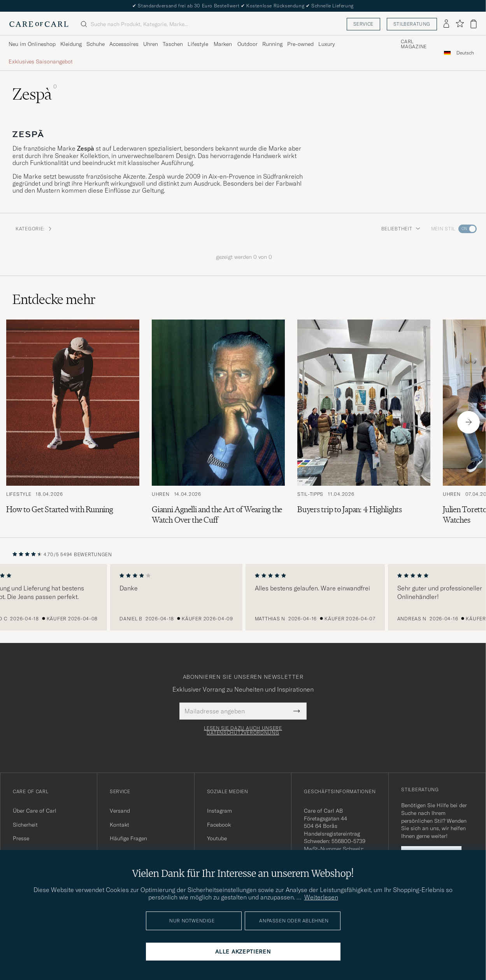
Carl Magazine (414, 44)
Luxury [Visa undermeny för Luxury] (326, 44)
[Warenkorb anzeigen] (474, 24)
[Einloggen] (446, 24)
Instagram (219, 811)
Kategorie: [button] (34, 229)
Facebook (219, 825)
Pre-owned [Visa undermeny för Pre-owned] (300, 44)
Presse (21, 838)
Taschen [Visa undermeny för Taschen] (173, 44)
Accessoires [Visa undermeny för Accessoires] (124, 44)
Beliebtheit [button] (401, 229)
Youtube (217, 838)
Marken (223, 44)
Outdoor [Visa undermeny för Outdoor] (247, 44)
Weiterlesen (321, 897)
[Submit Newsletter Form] (297, 711)
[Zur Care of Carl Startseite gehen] (39, 24)
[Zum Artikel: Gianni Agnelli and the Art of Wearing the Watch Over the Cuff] (218, 422)
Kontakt (119, 825)
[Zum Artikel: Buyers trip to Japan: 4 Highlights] (364, 422)
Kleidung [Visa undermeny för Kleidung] (71, 44)
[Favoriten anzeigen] (460, 24)
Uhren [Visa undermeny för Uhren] (151, 44)
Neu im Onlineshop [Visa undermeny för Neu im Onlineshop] (32, 44)
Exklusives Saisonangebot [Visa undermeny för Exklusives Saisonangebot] (41, 61)
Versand (120, 811)
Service (363, 24)
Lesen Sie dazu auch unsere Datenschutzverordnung (243, 731)
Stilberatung (412, 24)
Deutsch (465, 53)
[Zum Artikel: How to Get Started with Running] (73, 422)
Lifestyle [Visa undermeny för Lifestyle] (198, 44)
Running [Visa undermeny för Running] (272, 44)
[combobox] (465, 53)
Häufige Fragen (128, 838)
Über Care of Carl (35, 811)
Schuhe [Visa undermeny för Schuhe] (96, 44)
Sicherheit (25, 825)
